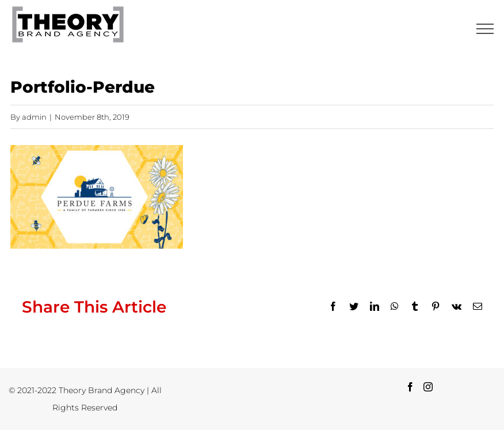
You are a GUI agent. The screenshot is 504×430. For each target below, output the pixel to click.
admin (34, 117)
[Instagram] (428, 387)
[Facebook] (410, 387)
